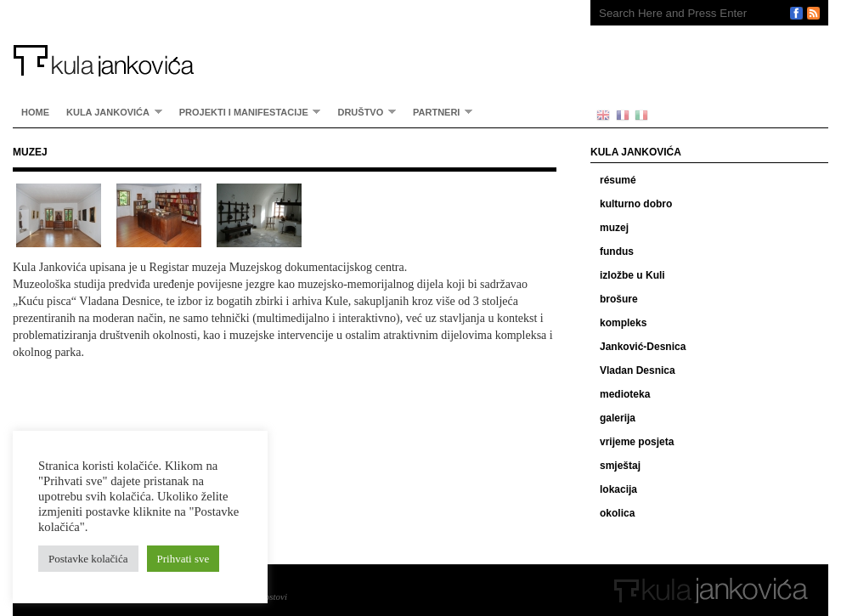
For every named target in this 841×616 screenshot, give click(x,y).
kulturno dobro (636, 204)
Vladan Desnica (638, 370)
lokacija (618, 489)
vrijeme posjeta (637, 442)
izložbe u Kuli (632, 275)
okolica (617, 513)
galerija (618, 418)
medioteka (625, 394)
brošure (619, 299)
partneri (438, 112)
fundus (617, 251)
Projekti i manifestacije (246, 112)
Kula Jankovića (285, 38)
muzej (614, 228)
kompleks (623, 323)
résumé (618, 180)
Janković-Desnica (643, 347)
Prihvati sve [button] (183, 559)
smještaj (620, 466)
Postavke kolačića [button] (88, 559)
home (35, 112)
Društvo (362, 112)
